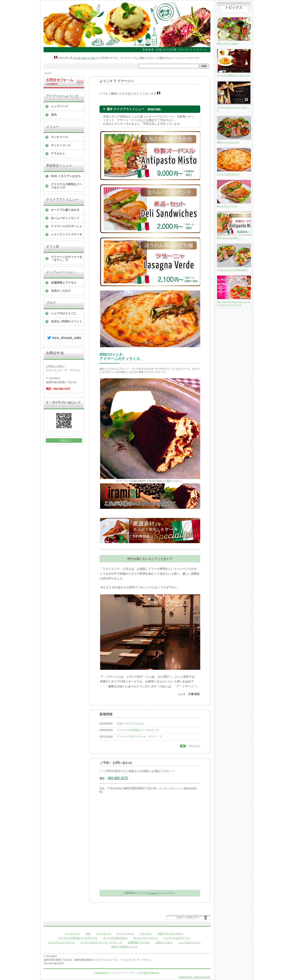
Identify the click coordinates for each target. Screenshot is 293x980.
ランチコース (59, 137)
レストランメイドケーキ (67, 234)
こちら (152, 893)
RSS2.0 (65, 440)
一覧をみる (194, 746)
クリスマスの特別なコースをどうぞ (67, 186)
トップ (48, 73)
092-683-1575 (118, 778)
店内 (54, 115)
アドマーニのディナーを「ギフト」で (67, 258)
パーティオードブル (84, 58)
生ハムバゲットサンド (65, 218)
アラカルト (58, 153)
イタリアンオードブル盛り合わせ (232, 270)
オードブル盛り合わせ (65, 210)
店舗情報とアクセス (64, 283)
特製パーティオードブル (228, 142)
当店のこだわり (61, 291)
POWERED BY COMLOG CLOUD (194, 977)
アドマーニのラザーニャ (67, 226)
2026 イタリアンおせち (66, 176)
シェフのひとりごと (64, 313)
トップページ (59, 106)
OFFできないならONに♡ (229, 238)
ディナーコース (61, 145)
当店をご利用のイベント (67, 321)
